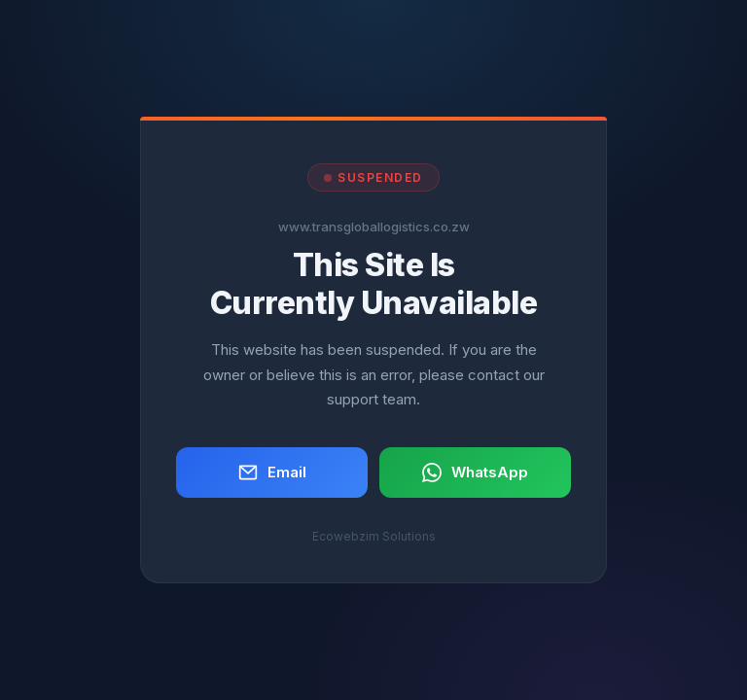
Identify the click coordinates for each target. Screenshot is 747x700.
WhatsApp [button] (475, 472)
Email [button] (272, 472)
